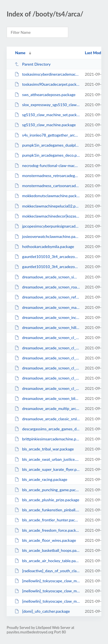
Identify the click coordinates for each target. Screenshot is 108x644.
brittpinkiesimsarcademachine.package (47, 439)
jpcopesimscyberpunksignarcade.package (47, 226)
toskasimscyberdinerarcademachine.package (47, 74)
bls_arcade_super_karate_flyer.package (47, 469)
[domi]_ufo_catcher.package (42, 611)
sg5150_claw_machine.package (45, 125)
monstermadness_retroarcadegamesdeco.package (47, 176)
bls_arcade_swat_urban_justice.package (47, 459)
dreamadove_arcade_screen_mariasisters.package (47, 307)
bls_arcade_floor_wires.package (45, 540)
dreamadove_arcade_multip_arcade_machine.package (47, 408)
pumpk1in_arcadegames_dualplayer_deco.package (47, 145)
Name (20, 53)
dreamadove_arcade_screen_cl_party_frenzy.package (47, 348)
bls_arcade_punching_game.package (47, 490)
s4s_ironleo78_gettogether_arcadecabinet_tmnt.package (47, 135)
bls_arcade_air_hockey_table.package (47, 561)
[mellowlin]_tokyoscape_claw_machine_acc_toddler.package (47, 591)
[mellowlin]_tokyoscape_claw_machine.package (47, 601)
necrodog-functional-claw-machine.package (47, 165)
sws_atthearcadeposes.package (45, 95)
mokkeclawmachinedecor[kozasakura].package (47, 216)
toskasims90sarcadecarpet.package (47, 84)
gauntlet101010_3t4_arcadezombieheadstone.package (47, 257)
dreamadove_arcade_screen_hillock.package (47, 327)
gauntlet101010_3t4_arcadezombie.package (47, 267)
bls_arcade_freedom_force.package (47, 530)
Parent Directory (33, 64)
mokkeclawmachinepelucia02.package (47, 206)
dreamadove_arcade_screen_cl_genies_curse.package (47, 378)
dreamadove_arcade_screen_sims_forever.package (47, 277)
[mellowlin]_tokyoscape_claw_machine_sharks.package (47, 581)
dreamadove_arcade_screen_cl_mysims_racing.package (47, 368)
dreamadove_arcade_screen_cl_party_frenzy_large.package (47, 337)
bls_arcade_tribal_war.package (44, 449)
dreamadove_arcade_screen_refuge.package (47, 297)
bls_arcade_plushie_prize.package (47, 500)
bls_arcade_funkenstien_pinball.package (47, 510)
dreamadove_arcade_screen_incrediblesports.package (47, 317)
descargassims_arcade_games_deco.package (47, 429)
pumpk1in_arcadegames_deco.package (47, 155)
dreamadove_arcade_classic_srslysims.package (47, 419)
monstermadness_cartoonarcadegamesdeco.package (47, 186)
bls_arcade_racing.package (41, 479)
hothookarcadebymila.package (44, 246)
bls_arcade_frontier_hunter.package (47, 520)
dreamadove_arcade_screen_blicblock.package (47, 398)
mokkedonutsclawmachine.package (47, 196)
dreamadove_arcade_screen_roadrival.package (47, 287)
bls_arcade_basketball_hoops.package (47, 550)
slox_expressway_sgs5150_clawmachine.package (47, 105)
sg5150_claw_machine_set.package (47, 115)
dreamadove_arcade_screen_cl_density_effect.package (47, 388)
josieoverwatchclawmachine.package (47, 236)
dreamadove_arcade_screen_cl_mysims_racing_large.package (47, 358)
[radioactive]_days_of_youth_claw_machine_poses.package (47, 571)
